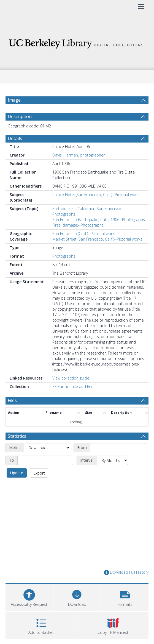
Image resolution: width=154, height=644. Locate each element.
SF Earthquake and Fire (73, 387)
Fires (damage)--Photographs (78, 225)
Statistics (17, 436)
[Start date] (118, 448)
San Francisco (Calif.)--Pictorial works (84, 234)
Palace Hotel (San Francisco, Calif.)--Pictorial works (96, 195)
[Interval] (112, 460)
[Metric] (47, 448)
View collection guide (71, 378)
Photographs (64, 256)
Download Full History (126, 572)
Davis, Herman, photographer (79, 155)
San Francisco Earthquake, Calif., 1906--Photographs (99, 220)
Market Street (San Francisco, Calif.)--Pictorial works (97, 239)
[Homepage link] (77, 42)
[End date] (45, 460)
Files (12, 400)
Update (17, 473)
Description (20, 116)
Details (15, 138)
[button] (125, 597)
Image (14, 100)
